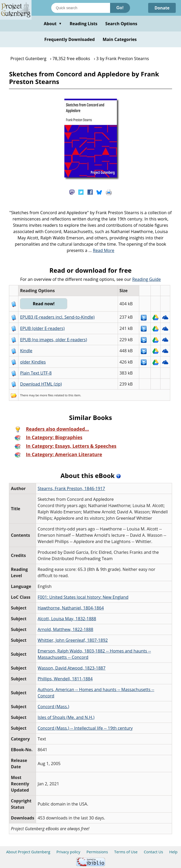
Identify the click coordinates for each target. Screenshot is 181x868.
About (53, 24)
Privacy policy (68, 852)
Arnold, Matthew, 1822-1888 (65, 629)
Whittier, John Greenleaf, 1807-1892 (73, 640)
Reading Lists (84, 24)
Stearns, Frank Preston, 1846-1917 (71, 488)
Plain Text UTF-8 (36, 373)
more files (46, 395)
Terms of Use (126, 852)
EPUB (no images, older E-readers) (53, 340)
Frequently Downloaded (70, 39)
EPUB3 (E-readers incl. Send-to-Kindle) (57, 317)
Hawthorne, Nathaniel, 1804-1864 (71, 608)
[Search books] (81, 8)
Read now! (44, 304)
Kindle (26, 351)
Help (173, 852)
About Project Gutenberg (28, 852)
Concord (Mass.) (53, 707)
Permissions (97, 852)
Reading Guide (146, 279)
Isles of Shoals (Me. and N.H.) (66, 717)
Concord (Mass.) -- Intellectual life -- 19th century (85, 728)
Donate (162, 8)
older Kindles (33, 362)
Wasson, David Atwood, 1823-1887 (71, 668)
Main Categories (120, 39)
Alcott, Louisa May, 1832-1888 (67, 619)
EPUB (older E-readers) (42, 328)
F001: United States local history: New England (83, 597)
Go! (120, 8)
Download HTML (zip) (41, 384)
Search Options (121, 24)
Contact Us (153, 852)
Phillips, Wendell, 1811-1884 (65, 679)
